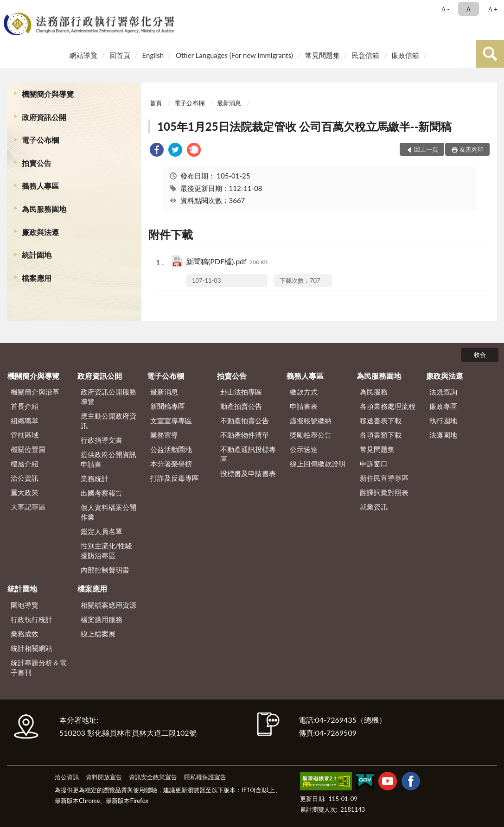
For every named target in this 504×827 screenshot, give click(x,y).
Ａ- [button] (445, 9)
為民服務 (374, 392)
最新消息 (229, 103)
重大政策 (25, 492)
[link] (157, 151)
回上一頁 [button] (426, 149)
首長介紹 (25, 406)
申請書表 (304, 406)
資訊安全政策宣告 (153, 777)
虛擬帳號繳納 (311, 420)
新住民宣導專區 (384, 478)
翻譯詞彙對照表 (384, 492)
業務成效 (25, 634)
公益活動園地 (171, 449)
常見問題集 (322, 55)
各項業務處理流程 (388, 406)
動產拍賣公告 (241, 406)
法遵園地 (443, 435)
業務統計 (95, 478)
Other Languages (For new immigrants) (234, 55)
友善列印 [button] (472, 149)
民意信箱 (365, 55)
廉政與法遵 (40, 232)
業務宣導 (164, 435)
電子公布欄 (40, 140)
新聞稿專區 (168, 406)
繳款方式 (304, 392)
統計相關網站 (32, 648)
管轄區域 (25, 435)
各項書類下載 (381, 435)
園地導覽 (25, 605)
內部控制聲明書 (105, 570)
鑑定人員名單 (102, 531)
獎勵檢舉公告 (311, 435)
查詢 (490, 54)
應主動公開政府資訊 (108, 421)
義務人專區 (40, 186)
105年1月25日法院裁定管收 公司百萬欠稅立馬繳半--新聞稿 (304, 126)
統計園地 (37, 255)
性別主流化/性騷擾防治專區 (107, 550)
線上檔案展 (98, 634)
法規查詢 (443, 392)
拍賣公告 (37, 163)
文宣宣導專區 (171, 420)
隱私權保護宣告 (205, 777)
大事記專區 (28, 507)
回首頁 (120, 55)
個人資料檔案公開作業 (108, 512)
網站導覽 (83, 55)
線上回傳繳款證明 (318, 464)
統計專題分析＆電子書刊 (38, 667)
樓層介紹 (25, 464)
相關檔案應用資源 (108, 605)
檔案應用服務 (102, 619)
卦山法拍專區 (241, 392)
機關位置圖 (28, 449)
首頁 (156, 103)
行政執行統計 (32, 619)
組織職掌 (25, 420)
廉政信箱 (405, 55)
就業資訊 (374, 507)
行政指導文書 (102, 440)
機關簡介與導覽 (48, 94)
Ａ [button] (469, 9)
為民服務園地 (44, 209)
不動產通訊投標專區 (248, 454)
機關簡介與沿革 (35, 392)
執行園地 (443, 420)
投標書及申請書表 (248, 473)
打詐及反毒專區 (175, 478)
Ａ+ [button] (492, 9)
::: (9, 8)
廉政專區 (443, 406)
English (153, 55)
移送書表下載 (381, 420)
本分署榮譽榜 (171, 464)
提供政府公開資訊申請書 (108, 459)
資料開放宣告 (104, 777)
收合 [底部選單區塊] (480, 355)
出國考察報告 (102, 493)
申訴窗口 (374, 464)
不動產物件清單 (245, 435)
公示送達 (304, 449)
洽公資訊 (25, 478)
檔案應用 (37, 278)
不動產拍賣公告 (245, 420)
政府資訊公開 (44, 117)
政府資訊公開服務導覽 (108, 397)
